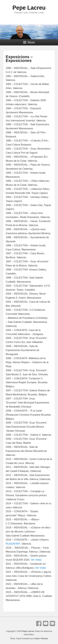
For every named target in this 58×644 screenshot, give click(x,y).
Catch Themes (41, 638)
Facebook (39, 623)
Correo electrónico (52, 623)
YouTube (46, 623)
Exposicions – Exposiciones (19, 59)
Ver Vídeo (41, 568)
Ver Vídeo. (36, 560)
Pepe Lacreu (29, 8)
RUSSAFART (13, 544)
